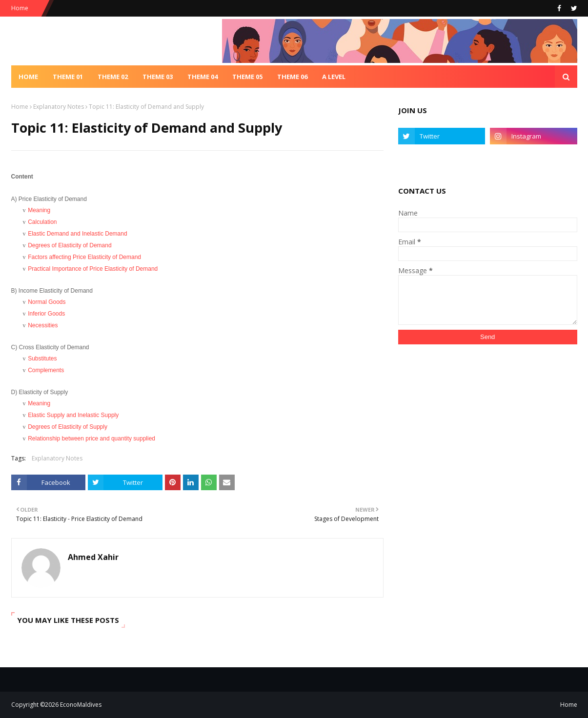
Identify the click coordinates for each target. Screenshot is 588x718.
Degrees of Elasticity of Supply (68, 427)
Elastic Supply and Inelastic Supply (73, 415)
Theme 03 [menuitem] (158, 77)
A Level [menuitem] (334, 77)
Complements (46, 370)
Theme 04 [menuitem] (203, 77)
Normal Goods (47, 302)
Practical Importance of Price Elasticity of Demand (93, 269)
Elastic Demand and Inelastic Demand (77, 234)
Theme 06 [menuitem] (292, 77)
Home (20, 8)
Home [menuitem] (28, 77)
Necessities (43, 325)
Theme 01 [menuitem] (68, 77)
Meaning (39, 210)
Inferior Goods (46, 314)
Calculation (42, 222)
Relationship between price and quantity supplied (91, 439)
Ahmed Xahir (93, 557)
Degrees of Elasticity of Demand (70, 245)
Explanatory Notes (59, 107)
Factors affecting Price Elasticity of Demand (84, 257)
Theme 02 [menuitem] (113, 77)
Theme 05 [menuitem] (247, 77)
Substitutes (42, 359)
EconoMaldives (81, 705)
